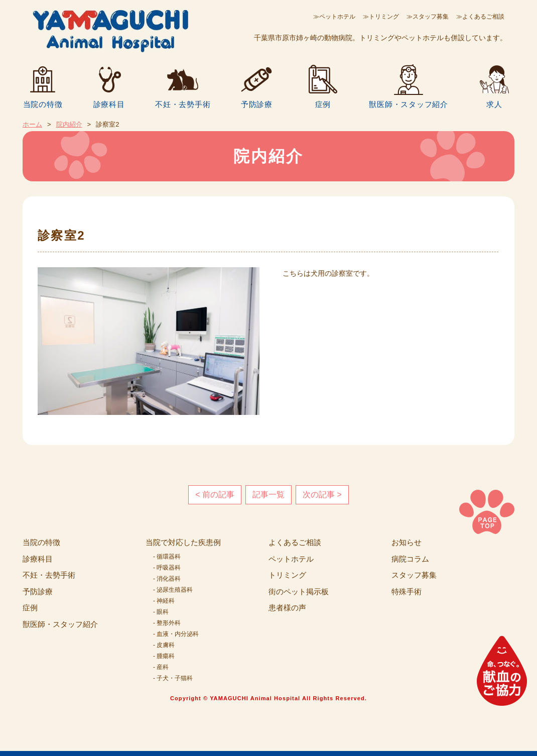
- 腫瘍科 (164, 656)
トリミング (287, 575)
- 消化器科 (167, 579)
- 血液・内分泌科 (176, 634)
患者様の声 (287, 608)
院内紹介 (69, 124)
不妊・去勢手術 (183, 104)
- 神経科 (164, 601)
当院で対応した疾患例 (183, 542)
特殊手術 (407, 591)
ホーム (32, 124)
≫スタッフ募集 (428, 17)
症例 (323, 104)
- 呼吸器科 (167, 568)
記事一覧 (268, 495)
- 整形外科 (167, 623)
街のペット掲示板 (299, 591)
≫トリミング (381, 17)
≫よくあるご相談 (480, 17)
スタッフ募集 (414, 575)
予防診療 (257, 104)
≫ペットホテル (334, 17)
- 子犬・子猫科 (173, 678)
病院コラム (410, 559)
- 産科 (161, 667)
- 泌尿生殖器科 (173, 590)
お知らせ (407, 542)
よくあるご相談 (295, 542)
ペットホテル (291, 559)
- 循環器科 (167, 557)
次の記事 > (322, 495)
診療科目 (109, 104)
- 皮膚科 (164, 645)
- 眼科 (161, 612)
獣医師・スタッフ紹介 (409, 104)
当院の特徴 (43, 104)
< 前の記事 (215, 495)
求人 (494, 104)
